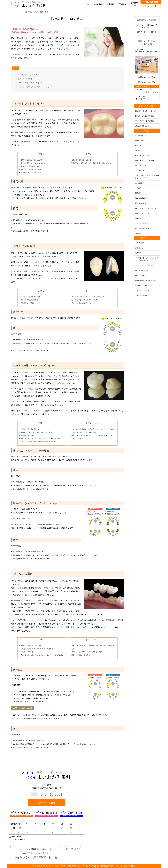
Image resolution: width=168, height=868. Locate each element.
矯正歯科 (138, 193)
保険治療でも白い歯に (143, 126)
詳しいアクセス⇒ (73, 849)
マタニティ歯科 (141, 223)
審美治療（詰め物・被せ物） (145, 161)
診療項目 (110, 4)
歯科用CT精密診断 (142, 270)
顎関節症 (138, 218)
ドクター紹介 (140, 243)
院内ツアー (139, 253)
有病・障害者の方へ (142, 228)
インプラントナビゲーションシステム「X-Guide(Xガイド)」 (147, 259)
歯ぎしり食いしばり (142, 213)
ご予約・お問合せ (141, 296)
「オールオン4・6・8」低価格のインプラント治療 (147, 177)
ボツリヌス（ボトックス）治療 (146, 208)
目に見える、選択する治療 (144, 116)
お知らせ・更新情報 (142, 290)
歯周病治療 (139, 140)
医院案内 (122, 4)
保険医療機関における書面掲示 (146, 280)
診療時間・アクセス (142, 285)
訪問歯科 (138, 233)
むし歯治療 (139, 135)
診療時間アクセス (134, 4)
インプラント (140, 171)
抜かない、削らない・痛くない (146, 111)
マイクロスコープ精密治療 (144, 121)
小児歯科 (138, 188)
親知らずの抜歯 (141, 203)
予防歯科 (138, 150)
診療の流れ (139, 248)
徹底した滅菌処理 (141, 275)
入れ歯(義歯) (140, 183)
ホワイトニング (141, 166)
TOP (87, 4)
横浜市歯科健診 (141, 198)
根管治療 (138, 145)
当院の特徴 (98, 4)
